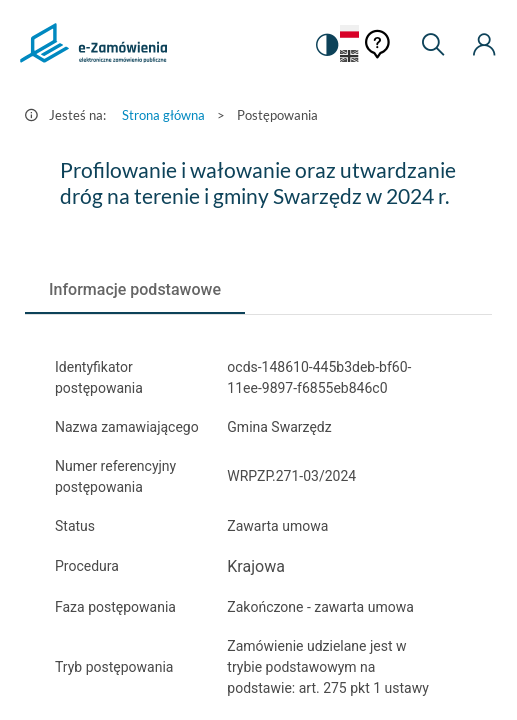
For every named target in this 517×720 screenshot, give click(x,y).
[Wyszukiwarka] (433, 45)
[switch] (326, 45)
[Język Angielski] (349, 57)
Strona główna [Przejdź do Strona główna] (163, 115)
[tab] (135, 290)
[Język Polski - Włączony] (349, 32)
